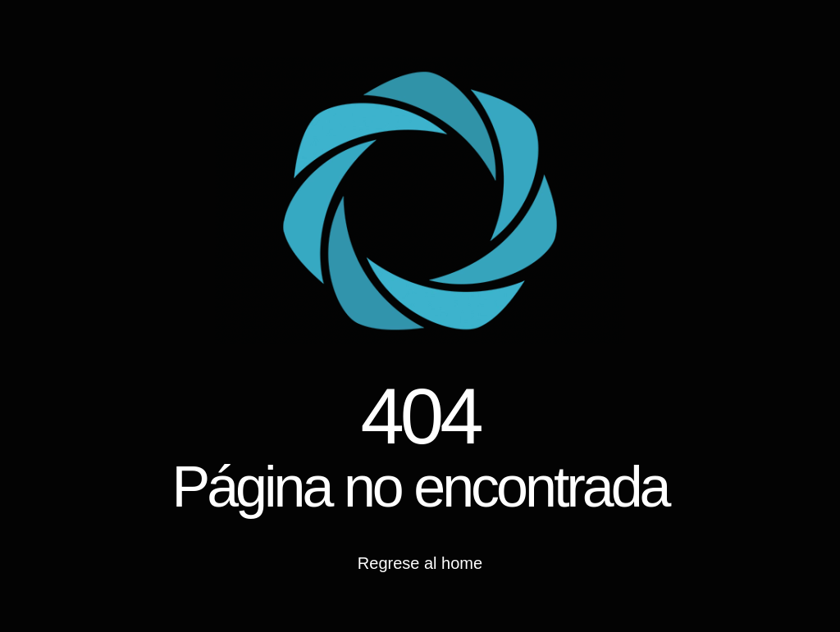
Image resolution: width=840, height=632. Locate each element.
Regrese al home (420, 563)
